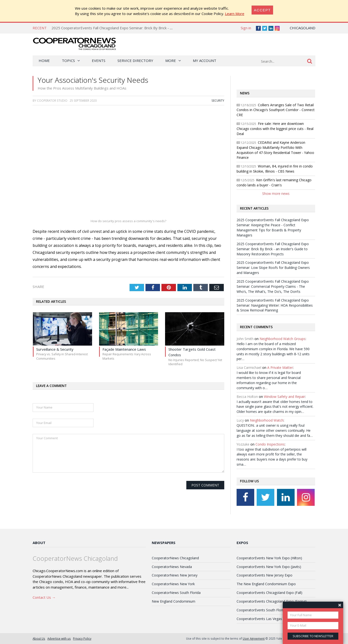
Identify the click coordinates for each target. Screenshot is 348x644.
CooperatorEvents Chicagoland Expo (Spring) (272, 601)
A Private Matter (280, 367)
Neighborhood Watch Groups (283, 339)
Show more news (276, 193)
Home (44, 61)
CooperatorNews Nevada (172, 567)
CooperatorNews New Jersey (175, 575)
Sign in (246, 28)
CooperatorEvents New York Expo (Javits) (269, 567)
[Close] (262, 10)
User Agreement (254, 638)
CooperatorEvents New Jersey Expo (265, 575)
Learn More (235, 14)
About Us (39, 638)
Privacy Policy (82, 638)
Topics (68, 61)
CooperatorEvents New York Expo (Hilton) (269, 558)
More (171, 61)
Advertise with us (59, 638)
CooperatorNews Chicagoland (175, 558)
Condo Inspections (270, 444)
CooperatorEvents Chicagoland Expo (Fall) (269, 593)
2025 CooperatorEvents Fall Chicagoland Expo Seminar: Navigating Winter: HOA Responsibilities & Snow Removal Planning (275, 305)
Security (218, 100)
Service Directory (135, 61)
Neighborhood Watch (267, 420)
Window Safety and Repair (284, 397)
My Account (205, 61)
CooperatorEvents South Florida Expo (266, 610)
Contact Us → (44, 597)
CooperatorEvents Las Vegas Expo (264, 619)
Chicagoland (303, 28)
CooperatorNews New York (173, 584)
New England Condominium (174, 601)
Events (99, 61)
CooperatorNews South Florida (176, 593)
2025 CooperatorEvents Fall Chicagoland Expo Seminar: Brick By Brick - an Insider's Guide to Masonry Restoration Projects (154, 28)
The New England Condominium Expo (266, 584)
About (39, 543)
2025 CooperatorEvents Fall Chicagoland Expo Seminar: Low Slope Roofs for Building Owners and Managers (273, 268)
